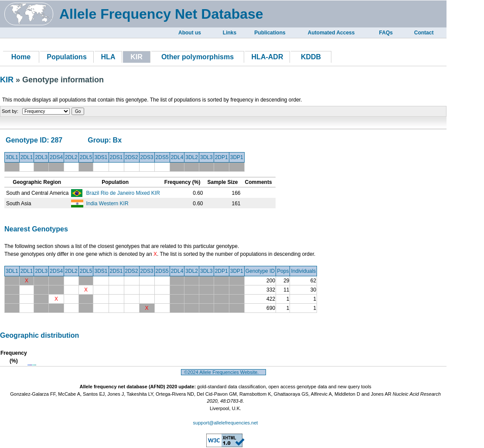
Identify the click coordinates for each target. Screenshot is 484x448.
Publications (270, 33)
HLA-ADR (268, 57)
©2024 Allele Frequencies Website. (223, 372)
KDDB (311, 57)
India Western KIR (107, 204)
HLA (108, 57)
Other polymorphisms (198, 57)
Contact (424, 33)
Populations (67, 57)
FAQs (386, 33)
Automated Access (331, 33)
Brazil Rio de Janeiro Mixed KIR (123, 193)
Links (230, 33)
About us (190, 33)
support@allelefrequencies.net (226, 423)
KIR (8, 80)
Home (21, 57)
